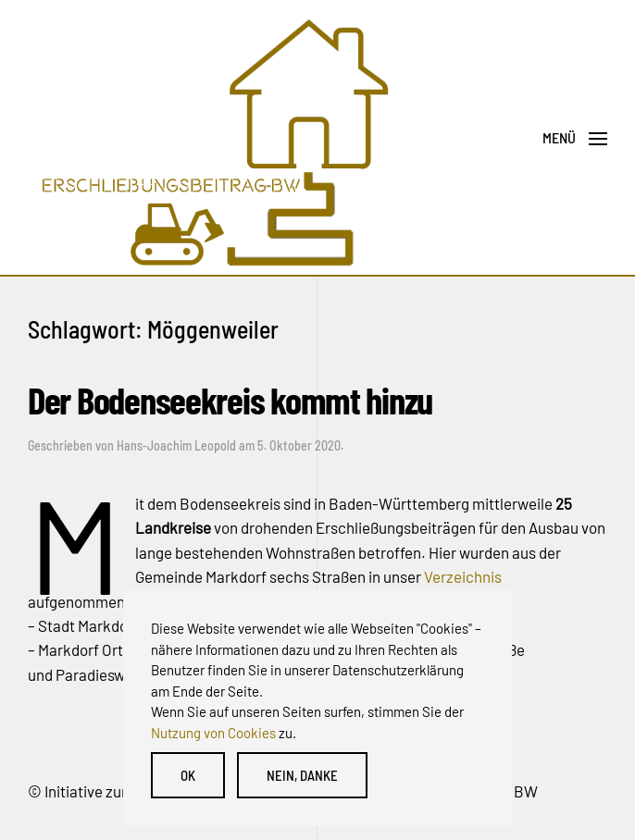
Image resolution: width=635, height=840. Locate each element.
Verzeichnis (463, 576)
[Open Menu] (575, 139)
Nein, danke (302, 775)
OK (188, 775)
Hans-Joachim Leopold (176, 445)
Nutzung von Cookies (213, 733)
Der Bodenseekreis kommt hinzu (230, 399)
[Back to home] (213, 138)
